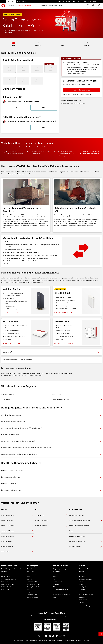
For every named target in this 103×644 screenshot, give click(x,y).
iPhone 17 (30, 569)
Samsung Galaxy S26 (32, 582)
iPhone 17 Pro (30, 571)
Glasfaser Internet (57, 582)
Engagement (82, 589)
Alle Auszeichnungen (51, 620)
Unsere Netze (82, 577)
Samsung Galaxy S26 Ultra (34, 584)
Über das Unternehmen (84, 569)
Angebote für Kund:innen (48, 6)
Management (82, 574)
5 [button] (12, 32)
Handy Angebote (57, 571)
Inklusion (81, 582)
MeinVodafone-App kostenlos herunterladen (12, 569)
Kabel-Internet (56, 584)
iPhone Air (30, 577)
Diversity (81, 584)
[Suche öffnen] (93, 6)
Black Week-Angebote (33, 597)
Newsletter (4, 571)
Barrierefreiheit (85, 640)
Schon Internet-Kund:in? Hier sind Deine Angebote (77, 94)
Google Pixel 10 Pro (32, 595)
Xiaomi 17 (29, 589)
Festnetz (55, 577)
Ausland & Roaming (6, 577)
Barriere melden (5, 589)
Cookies (39, 640)
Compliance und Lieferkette (85, 579)
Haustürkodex (5, 582)
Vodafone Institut (83, 600)
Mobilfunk (11, 6)
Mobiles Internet (57, 587)
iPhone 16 (30, 579)
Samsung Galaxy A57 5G (33, 587)
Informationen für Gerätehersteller (61, 592)
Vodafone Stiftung (83, 597)
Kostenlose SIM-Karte (58, 574)
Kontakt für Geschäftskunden (8, 587)
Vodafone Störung (6, 574)
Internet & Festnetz (25, 6)
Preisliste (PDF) (65, 103)
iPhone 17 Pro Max (32, 574)
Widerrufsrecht (5, 592)
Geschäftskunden (21, 1)
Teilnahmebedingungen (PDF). (75, 74)
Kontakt (68, 1)
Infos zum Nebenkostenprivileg (61, 589)
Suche (54, 597)
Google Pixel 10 (31, 592)
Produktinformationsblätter (70, 640)
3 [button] (55, 121)
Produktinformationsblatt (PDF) (78, 103)
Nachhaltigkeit (82, 587)
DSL (54, 579)
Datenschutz (45, 640)
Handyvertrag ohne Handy (59, 569)
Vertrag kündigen (52, 640)
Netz (74, 1)
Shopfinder (61, 1)
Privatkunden (11, 1)
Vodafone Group (83, 602)
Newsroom (81, 571)
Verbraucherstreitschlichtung (9, 579)
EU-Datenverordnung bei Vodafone (61, 595)
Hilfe (61, 6)
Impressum (79, 640)
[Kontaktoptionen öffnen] (101, 634)
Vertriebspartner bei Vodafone (86, 595)
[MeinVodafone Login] (99, 6)
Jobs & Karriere (82, 592)
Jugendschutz (60, 640)
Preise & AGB (26, 640)
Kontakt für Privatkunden (7, 584)
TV (35, 6)
